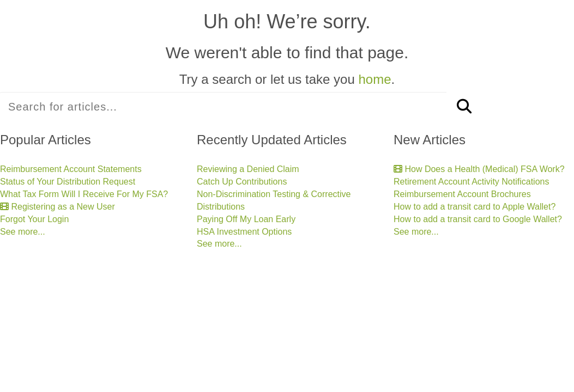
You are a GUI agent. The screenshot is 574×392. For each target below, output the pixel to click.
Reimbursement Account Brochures (462, 194)
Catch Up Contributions (242, 182)
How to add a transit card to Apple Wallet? (475, 207)
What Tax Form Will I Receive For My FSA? (84, 194)
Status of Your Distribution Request (68, 182)
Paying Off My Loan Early (246, 219)
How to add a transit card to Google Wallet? (478, 219)
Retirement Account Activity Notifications (471, 182)
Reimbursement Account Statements (71, 169)
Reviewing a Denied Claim (248, 169)
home (374, 79)
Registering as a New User (58, 207)
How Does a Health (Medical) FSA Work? (479, 169)
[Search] (464, 107)
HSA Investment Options (244, 232)
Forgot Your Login (34, 219)
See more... (23, 232)
